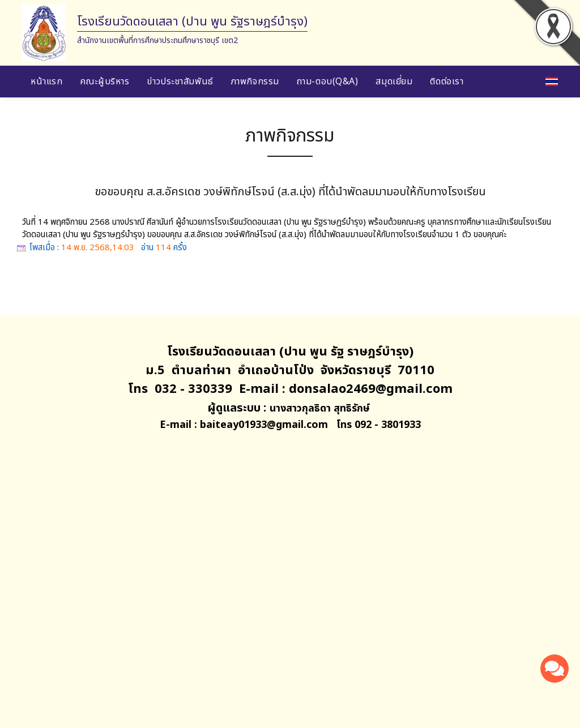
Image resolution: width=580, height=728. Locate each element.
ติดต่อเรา (447, 82)
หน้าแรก (46, 82)
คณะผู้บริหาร (105, 82)
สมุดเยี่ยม (394, 82)
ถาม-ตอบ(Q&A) (328, 82)
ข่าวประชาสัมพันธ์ (180, 82)
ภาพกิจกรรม (255, 82)
